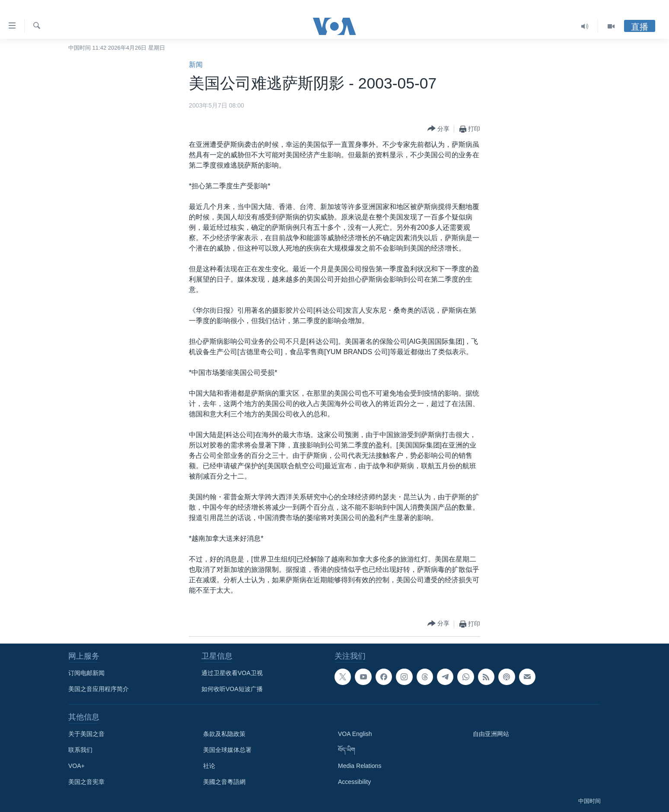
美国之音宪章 (86, 782)
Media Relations (360, 766)
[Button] (438, 129)
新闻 (196, 65)
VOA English (355, 734)
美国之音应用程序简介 (99, 689)
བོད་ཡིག (347, 750)
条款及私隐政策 (224, 734)
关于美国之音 (86, 734)
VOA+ (76, 766)
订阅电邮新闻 (86, 673)
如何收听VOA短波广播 (232, 689)
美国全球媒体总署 (227, 750)
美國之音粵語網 (224, 782)
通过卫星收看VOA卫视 (232, 673)
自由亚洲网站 (491, 734)
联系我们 (80, 750)
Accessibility (354, 782)
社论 (209, 766)
